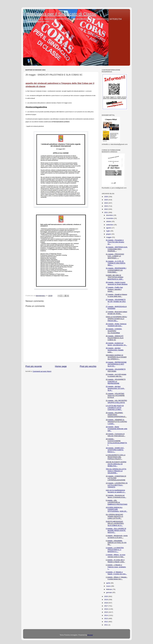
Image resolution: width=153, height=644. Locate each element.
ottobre (109, 221)
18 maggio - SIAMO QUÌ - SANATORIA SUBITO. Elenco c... (115, 450)
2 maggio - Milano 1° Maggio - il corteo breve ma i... (117, 578)
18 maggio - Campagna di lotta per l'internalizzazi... (116, 435)
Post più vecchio (88, 366)
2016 (106, 609)
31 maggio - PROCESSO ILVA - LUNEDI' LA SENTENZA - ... (115, 256)
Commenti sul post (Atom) (42, 371)
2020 (106, 596)
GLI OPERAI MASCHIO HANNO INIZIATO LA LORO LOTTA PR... (114, 516)
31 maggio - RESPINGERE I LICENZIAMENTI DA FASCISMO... (116, 270)
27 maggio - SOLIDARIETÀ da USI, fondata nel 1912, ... (116, 301)
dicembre (110, 215)
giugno (109, 234)
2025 (106, 200)
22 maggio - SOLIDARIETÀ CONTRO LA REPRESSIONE (116, 381)
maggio (109, 237)
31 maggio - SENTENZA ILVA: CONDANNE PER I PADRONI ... (117, 249)
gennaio (109, 592)
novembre (110, 218)
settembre (110, 225)
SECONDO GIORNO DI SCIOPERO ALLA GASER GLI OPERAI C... (116, 357)
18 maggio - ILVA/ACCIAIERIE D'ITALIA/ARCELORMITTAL (116, 442)
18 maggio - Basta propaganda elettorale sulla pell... (116, 429)
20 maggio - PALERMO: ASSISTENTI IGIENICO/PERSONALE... (116, 415)
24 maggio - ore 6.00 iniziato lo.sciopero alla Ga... (116, 375)
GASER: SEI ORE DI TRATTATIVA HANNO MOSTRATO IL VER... (115, 277)
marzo (109, 586)
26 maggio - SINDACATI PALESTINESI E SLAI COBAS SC (115, 338)
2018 (106, 603)
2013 (106, 619)
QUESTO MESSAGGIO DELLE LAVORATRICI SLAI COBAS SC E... (115, 523)
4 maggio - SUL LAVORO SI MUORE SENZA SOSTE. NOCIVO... (116, 530)
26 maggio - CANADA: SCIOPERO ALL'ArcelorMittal (114, 331)
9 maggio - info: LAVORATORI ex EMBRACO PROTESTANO (117, 502)
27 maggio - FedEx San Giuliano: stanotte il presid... (114, 289)
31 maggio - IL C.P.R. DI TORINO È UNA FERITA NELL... (116, 263)
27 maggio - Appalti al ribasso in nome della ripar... (116, 295)
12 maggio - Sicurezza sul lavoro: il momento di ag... (116, 496)
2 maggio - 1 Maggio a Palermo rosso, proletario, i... (116, 567)
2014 (106, 615)
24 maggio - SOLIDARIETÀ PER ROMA (116, 370)
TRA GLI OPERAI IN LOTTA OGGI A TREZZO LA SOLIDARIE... (116, 471)
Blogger (90, 635)
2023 (106, 206)
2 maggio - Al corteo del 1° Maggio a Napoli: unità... (115, 561)
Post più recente (34, 366)
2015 (106, 612)
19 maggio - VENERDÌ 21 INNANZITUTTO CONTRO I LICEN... (116, 422)
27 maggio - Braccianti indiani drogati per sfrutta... (116, 313)
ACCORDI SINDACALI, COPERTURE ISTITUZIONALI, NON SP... (117, 509)
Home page (61, 366)
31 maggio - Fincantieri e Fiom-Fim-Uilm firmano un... (115, 242)
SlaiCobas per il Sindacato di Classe (62, 14)
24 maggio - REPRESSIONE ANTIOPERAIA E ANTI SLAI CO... (116, 364)
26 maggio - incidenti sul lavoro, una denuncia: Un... (116, 344)
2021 (106, 212)
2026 (106, 197)
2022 (106, 209)
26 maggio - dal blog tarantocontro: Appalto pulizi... (115, 350)
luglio (108, 231)
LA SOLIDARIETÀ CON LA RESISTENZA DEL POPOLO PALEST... (116, 457)
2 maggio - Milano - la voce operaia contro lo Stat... (116, 556)
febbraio (109, 589)
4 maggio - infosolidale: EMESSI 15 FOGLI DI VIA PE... (116, 543)
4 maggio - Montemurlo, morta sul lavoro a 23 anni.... (117, 537)
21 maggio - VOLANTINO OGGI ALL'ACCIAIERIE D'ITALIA (115, 395)
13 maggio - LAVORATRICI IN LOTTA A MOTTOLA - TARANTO (117, 485)
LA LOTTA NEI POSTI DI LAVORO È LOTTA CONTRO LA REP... (115, 408)
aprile (108, 583)
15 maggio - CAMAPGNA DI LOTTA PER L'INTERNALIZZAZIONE (116, 478)
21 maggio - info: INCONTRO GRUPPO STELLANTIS (116, 401)
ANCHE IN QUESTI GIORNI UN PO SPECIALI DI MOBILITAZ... (116, 464)
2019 (106, 600)
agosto (109, 228)
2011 (106, 625)
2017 (106, 606)
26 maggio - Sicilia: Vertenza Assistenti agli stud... (116, 325)
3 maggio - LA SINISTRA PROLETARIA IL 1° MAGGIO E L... (115, 550)
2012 (106, 622)
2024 (106, 203)
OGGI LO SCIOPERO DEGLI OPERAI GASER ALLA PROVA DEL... (116, 319)
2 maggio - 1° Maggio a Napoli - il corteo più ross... (116, 573)
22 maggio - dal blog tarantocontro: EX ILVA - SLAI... (115, 388)
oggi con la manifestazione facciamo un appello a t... (116, 491)
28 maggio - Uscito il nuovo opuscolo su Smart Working (117, 283)
